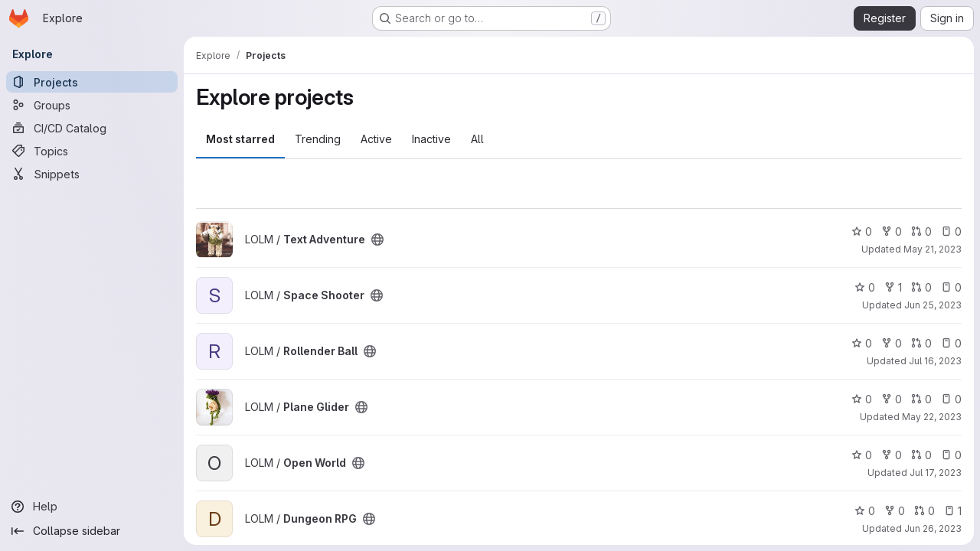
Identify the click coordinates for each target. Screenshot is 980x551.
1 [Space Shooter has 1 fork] (893, 287)
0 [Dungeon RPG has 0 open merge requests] (924, 511)
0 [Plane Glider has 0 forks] (892, 399)
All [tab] (477, 139)
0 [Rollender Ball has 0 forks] (892, 343)
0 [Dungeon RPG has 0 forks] (895, 511)
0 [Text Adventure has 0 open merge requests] (921, 231)
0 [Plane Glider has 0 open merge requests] (921, 399)
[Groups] (92, 105)
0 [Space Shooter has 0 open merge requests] (921, 287)
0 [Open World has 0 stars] (862, 455)
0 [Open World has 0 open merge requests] (921, 455)
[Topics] (92, 151)
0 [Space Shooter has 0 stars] (865, 287)
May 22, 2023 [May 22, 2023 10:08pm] (932, 417)
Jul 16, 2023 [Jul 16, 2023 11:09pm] (935, 361)
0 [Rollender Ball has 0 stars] (862, 343)
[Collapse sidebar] (92, 531)
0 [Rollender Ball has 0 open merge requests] (921, 343)
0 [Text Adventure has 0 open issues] (951, 231)
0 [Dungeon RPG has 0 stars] (865, 511)
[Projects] (92, 82)
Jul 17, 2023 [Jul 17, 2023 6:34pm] (936, 473)
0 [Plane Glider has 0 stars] (862, 399)
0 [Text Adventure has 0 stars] (862, 231)
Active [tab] (376, 139)
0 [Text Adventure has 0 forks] (892, 231)
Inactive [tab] (431, 139)
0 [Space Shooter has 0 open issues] (951, 287)
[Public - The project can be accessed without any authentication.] (377, 240)
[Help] (92, 507)
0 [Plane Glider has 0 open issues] (951, 399)
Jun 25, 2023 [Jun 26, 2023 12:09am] (933, 305)
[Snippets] (92, 174)
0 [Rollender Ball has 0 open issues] (951, 343)
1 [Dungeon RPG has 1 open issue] (953, 511)
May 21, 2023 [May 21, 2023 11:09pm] (933, 249)
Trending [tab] (318, 139)
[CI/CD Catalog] (92, 128)
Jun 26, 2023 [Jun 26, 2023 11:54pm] (933, 528)
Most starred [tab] (240, 139)
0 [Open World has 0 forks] (892, 455)
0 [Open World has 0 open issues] (951, 455)
